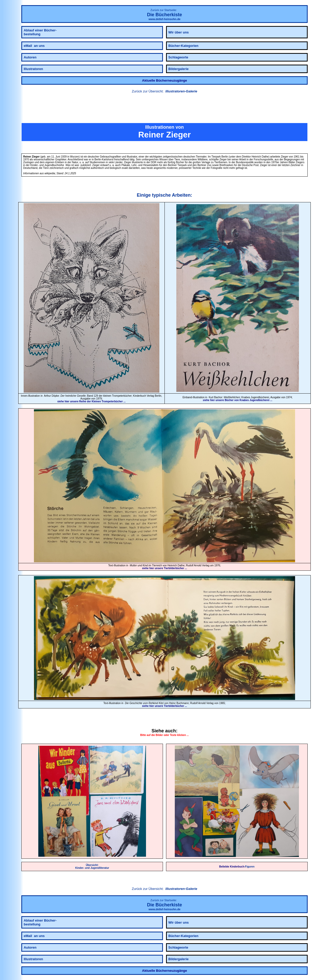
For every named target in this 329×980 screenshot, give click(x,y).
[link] (164, 109)
